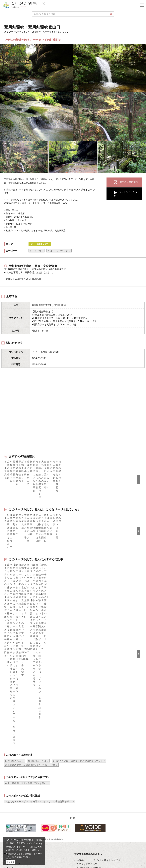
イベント (11, 714)
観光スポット (13, 706)
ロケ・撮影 (20, 844)
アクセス (11, 722)
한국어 (80, 754)
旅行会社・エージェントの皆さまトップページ (101, 691)
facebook (11, 750)
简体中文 (81, 757)
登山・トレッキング (58, 251)
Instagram (12, 757)
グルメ (10, 698)
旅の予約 (11, 718)
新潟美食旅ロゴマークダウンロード (95, 729)
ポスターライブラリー (88, 725)
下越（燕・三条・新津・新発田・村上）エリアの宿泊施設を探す (38, 632)
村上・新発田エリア (40, 244)
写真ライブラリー (24, 828)
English (80, 750)
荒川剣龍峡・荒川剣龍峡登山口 (50, 670)
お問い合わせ (83, 786)
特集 (9, 691)
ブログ (10, 761)
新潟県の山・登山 (37, 591)
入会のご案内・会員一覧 (89, 702)
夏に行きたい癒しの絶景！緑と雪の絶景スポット (78, 591)
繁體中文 (81, 761)
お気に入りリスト (16, 725)
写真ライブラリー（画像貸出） (93, 714)
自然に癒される (13, 591)
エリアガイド (13, 694)
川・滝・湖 (35, 251)
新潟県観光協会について (89, 698)
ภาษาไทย (81, 769)
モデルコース (13, 702)
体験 (9, 710)
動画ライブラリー (86, 718)
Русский (81, 765)
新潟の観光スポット (24, 670)
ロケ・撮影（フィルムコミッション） (96, 737)
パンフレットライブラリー (90, 722)
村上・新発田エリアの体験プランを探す (26, 614)
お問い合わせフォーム (26, 852)
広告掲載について (86, 706)
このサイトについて (87, 694)
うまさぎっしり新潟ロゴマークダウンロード (99, 733)
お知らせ (11, 729)
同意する (11, 862)
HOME (8, 670)
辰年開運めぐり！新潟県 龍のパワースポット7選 (30, 595)
